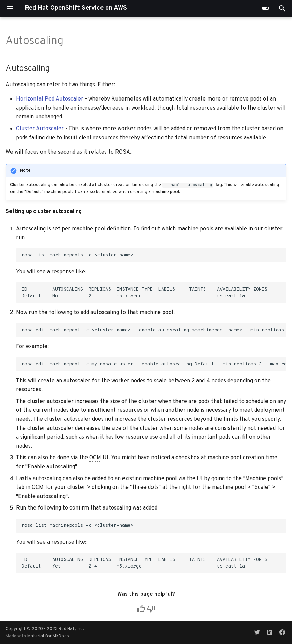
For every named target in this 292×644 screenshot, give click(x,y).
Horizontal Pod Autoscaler (50, 99)
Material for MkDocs (48, 636)
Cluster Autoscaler (40, 129)
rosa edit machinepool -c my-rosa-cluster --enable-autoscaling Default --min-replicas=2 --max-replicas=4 (154, 364)
